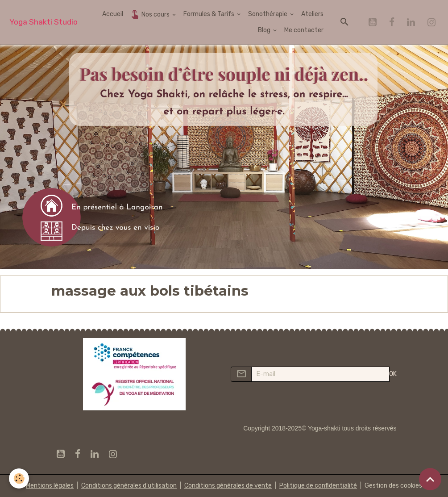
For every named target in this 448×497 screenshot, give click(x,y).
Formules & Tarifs (209, 14)
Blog (265, 30)
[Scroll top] (430, 479)
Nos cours (150, 14)
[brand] (44, 22)
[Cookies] (19, 478)
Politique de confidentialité (318, 486)
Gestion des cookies (393, 486)
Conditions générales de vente (228, 486)
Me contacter (304, 30)
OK (393, 374)
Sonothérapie (268, 14)
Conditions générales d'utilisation (129, 486)
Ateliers (312, 14)
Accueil (113, 14)
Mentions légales (50, 486)
